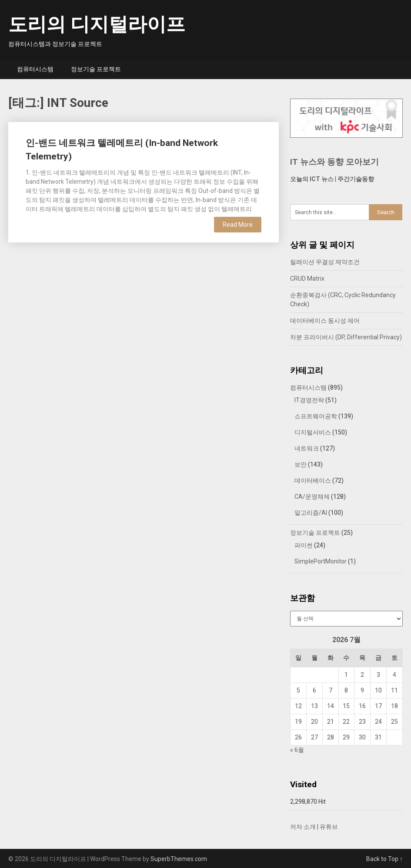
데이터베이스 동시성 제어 (325, 321)
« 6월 (297, 750)
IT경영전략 (309, 400)
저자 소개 (303, 827)
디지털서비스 (313, 432)
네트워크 (307, 448)
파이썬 (304, 545)
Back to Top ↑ (384, 859)
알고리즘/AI (311, 513)
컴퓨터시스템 (35, 69)
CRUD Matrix (307, 278)
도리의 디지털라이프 (97, 24)
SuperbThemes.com (179, 859)
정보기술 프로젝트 (96, 69)
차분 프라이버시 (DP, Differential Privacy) (346, 337)
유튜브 (329, 827)
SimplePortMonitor (321, 561)
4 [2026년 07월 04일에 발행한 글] (394, 675)
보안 (301, 464)
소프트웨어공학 (316, 416)
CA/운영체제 (312, 497)
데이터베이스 (313, 480)
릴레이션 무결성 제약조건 (325, 262)
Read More (238, 225)
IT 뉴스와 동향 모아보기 (334, 162)
